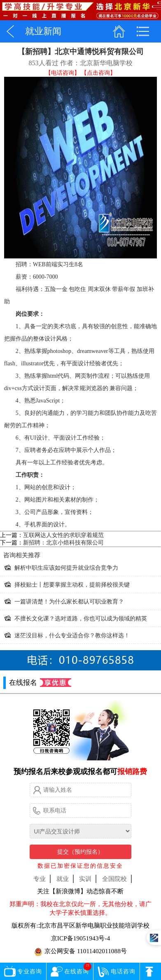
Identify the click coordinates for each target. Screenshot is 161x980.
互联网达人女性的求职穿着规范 (63, 535)
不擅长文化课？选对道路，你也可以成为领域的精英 (81, 619)
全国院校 (114, 879)
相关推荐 (22, 555)
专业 (40, 879)
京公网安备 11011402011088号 (80, 952)
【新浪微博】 (68, 891)
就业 (63, 879)
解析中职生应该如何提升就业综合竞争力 (66, 568)
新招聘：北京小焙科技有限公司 (63, 543)
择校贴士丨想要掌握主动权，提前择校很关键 (72, 585)
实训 (85, 879)
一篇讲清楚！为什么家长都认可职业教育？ (69, 602)
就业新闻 (43, 31)
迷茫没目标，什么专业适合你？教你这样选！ (72, 636)
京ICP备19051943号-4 (80, 938)
